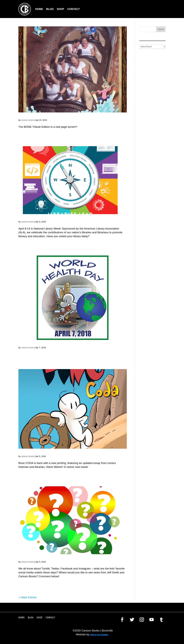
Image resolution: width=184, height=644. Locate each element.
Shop (60, 9)
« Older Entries (28, 597)
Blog (50, 9)
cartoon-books (28, 120)
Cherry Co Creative (99, 635)
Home (39, 9)
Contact (74, 9)
